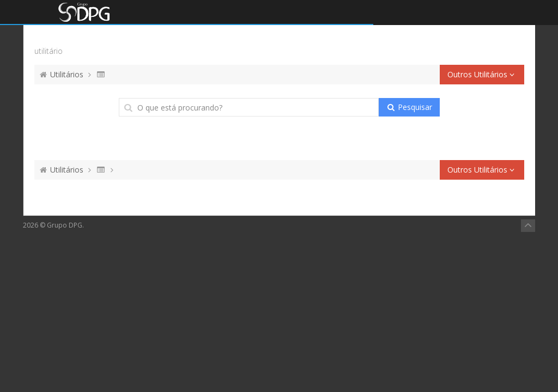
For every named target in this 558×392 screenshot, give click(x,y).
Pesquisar (409, 107)
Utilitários (67, 74)
